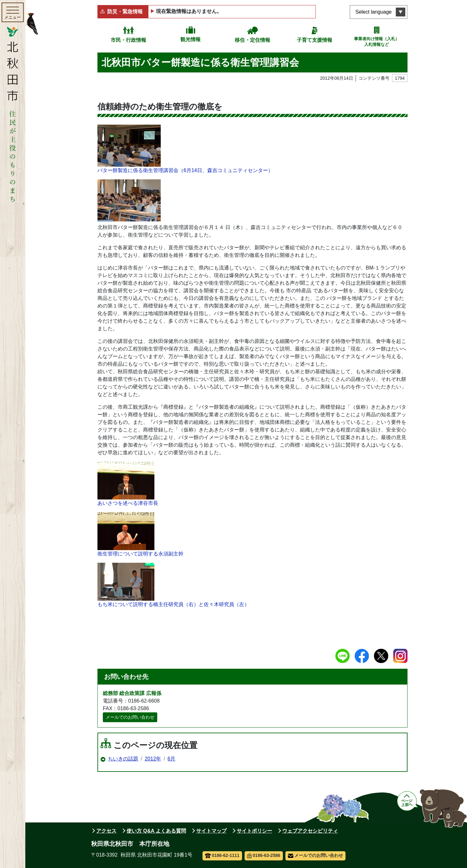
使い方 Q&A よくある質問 (156, 831)
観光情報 (190, 39)
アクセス (106, 831)
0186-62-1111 (222, 855)
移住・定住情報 (252, 40)
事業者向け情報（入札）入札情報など (377, 42)
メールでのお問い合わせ (130, 717)
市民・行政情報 (128, 40)
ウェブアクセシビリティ (310, 831)
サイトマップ (211, 831)
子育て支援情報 (314, 40)
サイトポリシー (254, 831)
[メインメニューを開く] (13, 12)
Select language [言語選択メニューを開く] (374, 12)
